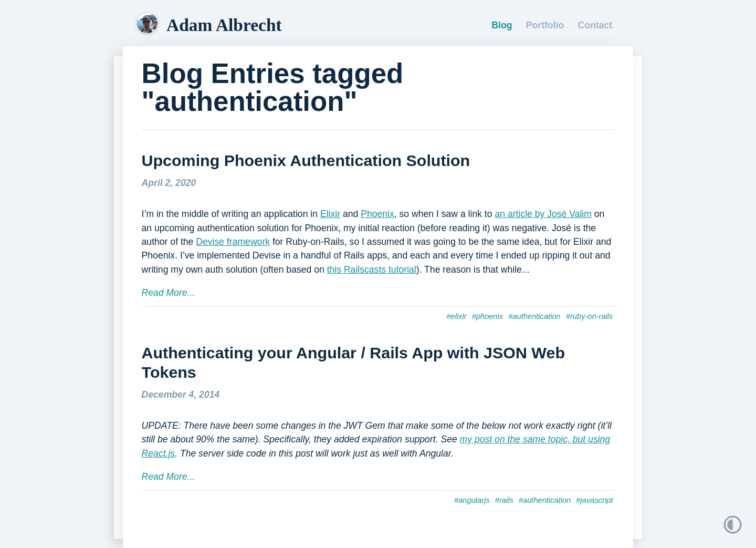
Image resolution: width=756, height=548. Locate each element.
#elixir (456, 316)
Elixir (330, 214)
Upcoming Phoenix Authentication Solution (306, 160)
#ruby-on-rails (590, 316)
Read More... (169, 293)
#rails (504, 500)
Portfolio (545, 25)
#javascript (594, 500)
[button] (684, 525)
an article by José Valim (543, 214)
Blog (502, 25)
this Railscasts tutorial (372, 270)
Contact (595, 25)
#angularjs (472, 500)
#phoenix (488, 316)
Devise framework (233, 242)
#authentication (534, 316)
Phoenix (377, 214)
